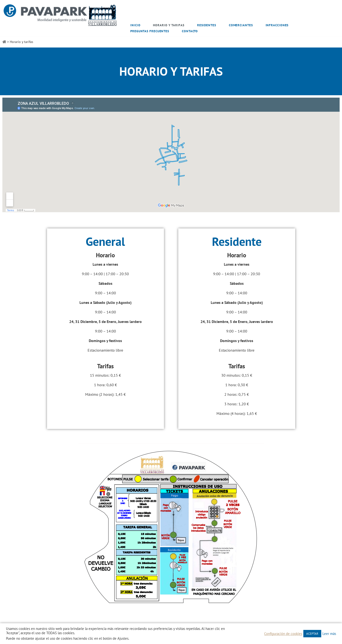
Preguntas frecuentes (150, 31)
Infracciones (277, 25)
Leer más (329, 634)
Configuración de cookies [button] (283, 634)
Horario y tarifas (169, 25)
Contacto (190, 31)
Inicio (135, 25)
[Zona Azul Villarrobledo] (61, 15)
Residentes (207, 25)
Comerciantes (241, 25)
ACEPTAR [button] (312, 634)
